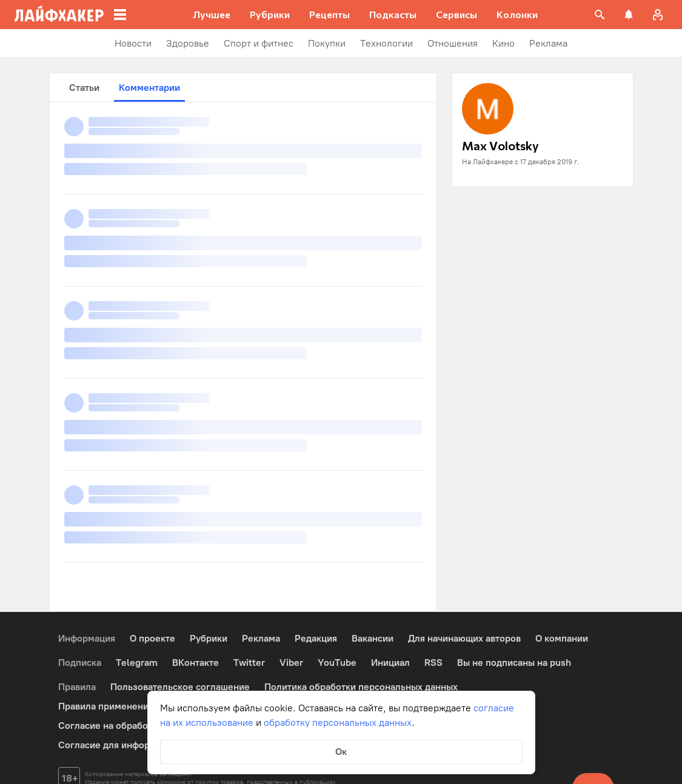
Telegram (137, 663)
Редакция (316, 638)
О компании (562, 638)
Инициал (390, 663)
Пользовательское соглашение (180, 687)
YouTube (337, 663)
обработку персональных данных (338, 723)
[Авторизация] (658, 15)
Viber (291, 663)
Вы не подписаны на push (514, 663)
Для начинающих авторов (464, 638)
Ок (341, 752)
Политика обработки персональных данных (361, 687)
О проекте (152, 638)
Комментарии (149, 88)
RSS (433, 663)
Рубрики (209, 638)
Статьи (84, 88)
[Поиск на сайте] (600, 15)
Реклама (261, 638)
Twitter (249, 663)
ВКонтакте (196, 663)
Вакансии (373, 638)
